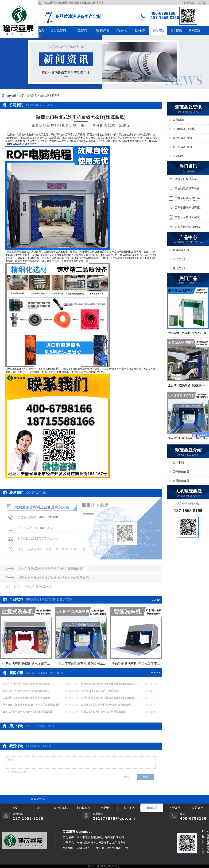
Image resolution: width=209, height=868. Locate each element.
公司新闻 (178, 120)
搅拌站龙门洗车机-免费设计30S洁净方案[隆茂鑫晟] (188, 335)
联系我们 (202, 3)
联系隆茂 (194, 30)
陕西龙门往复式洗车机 (38, 587)
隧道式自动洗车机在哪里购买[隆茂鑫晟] (189, 179)
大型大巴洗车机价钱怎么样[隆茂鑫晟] (189, 227)
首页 (22, 95)
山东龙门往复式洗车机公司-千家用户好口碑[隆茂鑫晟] (50, 569)
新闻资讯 (158, 30)
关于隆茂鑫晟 (181, 472)
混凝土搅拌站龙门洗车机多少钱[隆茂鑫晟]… (105, 712)
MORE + (156, 673)
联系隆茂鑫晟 (181, 481)
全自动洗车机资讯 (49, 95)
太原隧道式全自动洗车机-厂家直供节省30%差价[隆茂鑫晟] (53, 578)
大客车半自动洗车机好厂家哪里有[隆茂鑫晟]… (28, 684)
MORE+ (156, 600)
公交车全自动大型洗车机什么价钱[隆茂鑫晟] (189, 218)
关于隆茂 (176, 30)
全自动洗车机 (59, 30)
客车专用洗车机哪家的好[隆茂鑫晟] (189, 208)
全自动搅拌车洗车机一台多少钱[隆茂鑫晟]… (27, 691)
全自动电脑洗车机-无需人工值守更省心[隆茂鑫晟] (136, 665)
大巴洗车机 (82, 30)
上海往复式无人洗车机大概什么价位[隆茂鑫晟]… (107, 705)
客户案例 (140, 30)
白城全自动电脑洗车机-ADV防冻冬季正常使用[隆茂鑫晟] (188, 199)
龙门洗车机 (102, 30)
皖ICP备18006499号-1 (109, 866)
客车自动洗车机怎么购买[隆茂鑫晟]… (101, 691)
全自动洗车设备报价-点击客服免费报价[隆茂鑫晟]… (109, 684)
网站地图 (189, 3)
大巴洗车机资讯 (182, 138)
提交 (145, 777)
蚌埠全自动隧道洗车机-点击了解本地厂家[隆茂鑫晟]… (32, 705)
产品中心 (122, 30)
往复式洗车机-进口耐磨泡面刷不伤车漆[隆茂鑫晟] (26, 665)
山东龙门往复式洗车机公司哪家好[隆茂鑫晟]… (28, 698)
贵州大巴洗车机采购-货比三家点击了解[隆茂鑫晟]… (109, 698)
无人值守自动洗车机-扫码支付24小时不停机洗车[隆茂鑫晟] (81, 665)
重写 (127, 777)
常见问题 (178, 156)
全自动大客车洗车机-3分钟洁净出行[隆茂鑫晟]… (29, 712)
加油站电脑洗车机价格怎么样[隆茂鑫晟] (189, 189)
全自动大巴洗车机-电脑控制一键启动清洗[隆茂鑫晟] (188, 387)
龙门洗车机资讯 (182, 147)
